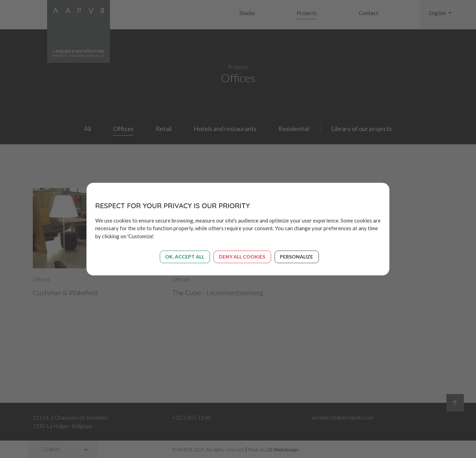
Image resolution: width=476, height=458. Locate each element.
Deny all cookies (242, 257)
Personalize (296, 257)
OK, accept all (185, 257)
